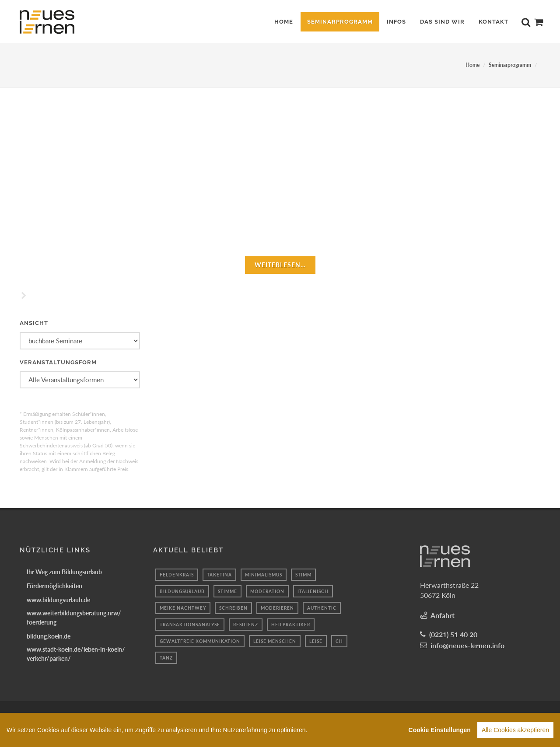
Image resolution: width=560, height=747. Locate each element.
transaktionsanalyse (190, 625)
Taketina (219, 575)
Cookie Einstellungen (440, 732)
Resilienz (246, 625)
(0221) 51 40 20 (453, 634)
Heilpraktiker (291, 625)
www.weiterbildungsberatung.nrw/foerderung (74, 618)
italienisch (313, 591)
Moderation (267, 591)
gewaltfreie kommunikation (200, 641)
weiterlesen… (280, 265)
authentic (322, 608)
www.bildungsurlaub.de (58, 600)
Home (472, 65)
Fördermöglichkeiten (54, 586)
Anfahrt (443, 615)
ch (339, 641)
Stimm (303, 575)
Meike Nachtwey (183, 608)
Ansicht (34, 323)
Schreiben (233, 608)
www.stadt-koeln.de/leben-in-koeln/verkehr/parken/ (76, 654)
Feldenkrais (177, 575)
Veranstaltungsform (58, 362)
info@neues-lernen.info (467, 645)
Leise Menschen (275, 641)
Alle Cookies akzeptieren (515, 732)
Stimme (227, 591)
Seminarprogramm (510, 65)
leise (316, 641)
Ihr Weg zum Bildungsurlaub (64, 572)
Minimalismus (264, 575)
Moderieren (277, 608)
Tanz (166, 658)
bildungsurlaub (182, 591)
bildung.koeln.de (49, 636)
